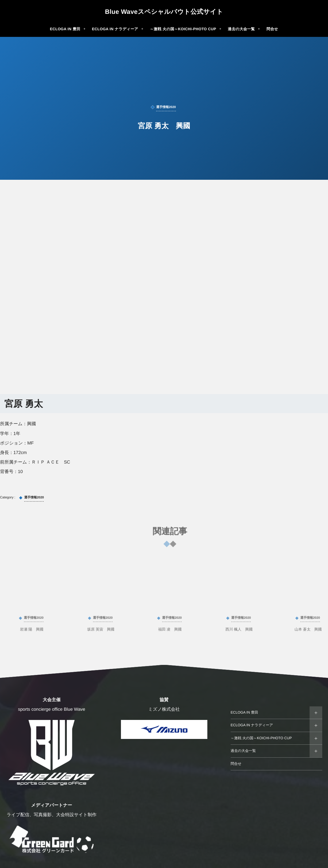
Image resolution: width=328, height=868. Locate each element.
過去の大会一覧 (243, 751)
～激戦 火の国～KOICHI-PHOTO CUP (261, 738)
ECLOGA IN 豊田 (244, 712)
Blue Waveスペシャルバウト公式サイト (164, 12)
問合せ (236, 764)
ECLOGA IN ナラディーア (252, 725)
